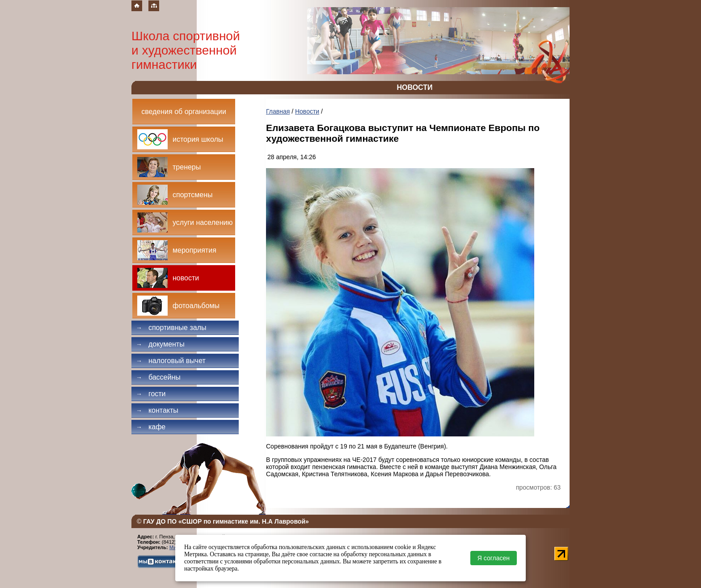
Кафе (151, 427)
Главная (278, 111)
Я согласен (494, 558)
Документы (160, 344)
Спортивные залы (171, 328)
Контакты (157, 410)
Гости (151, 394)
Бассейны (158, 377)
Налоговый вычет (171, 361)
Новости (307, 111)
